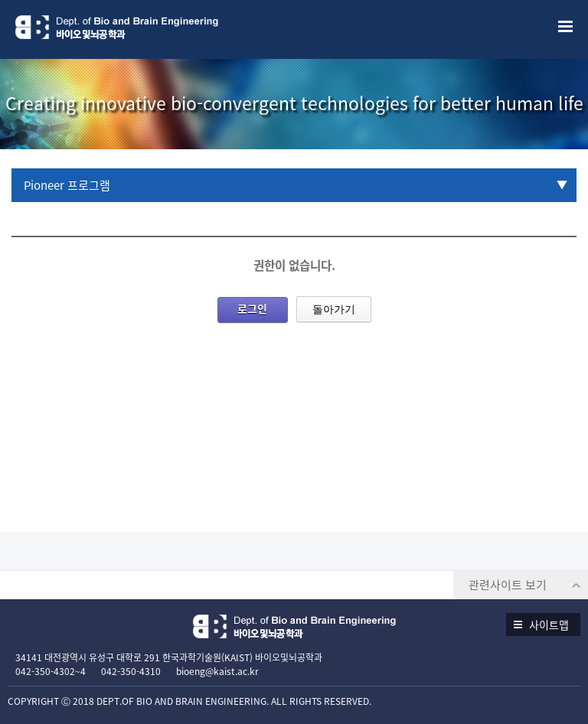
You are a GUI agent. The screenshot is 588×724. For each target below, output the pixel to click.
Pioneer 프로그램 (67, 185)
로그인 (252, 308)
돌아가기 (334, 309)
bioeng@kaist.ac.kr (217, 671)
